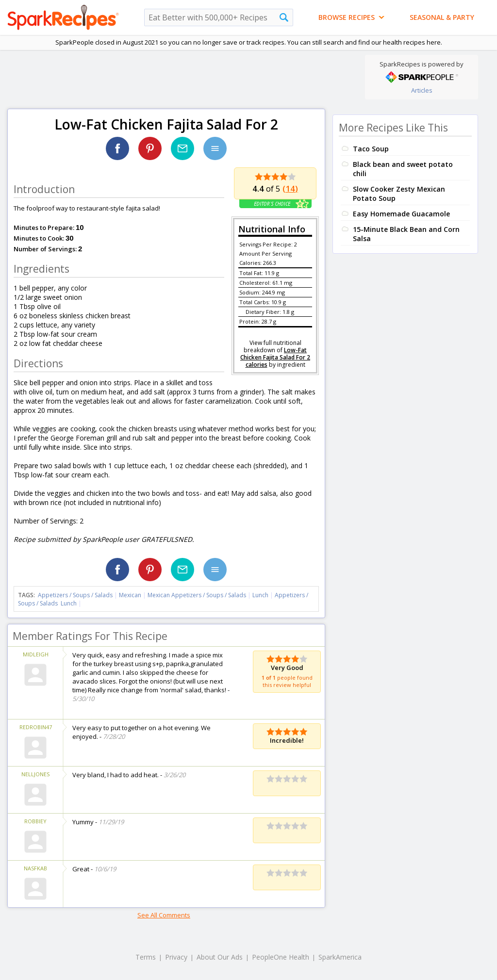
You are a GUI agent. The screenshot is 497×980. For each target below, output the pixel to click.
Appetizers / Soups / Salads (76, 595)
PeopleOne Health (281, 957)
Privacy (176, 957)
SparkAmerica (340, 957)
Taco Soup (371, 149)
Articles (422, 90)
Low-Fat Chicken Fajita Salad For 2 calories (275, 357)
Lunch (260, 595)
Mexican (130, 595)
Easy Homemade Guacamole (401, 214)
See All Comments (164, 915)
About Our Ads (220, 957)
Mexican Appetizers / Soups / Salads (198, 595)
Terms (146, 957)
